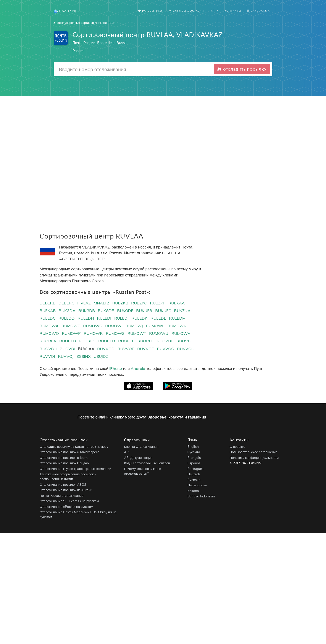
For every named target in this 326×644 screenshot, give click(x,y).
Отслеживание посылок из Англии (66, 490)
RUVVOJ (66, 356)
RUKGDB (87, 311)
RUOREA (48, 341)
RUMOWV (181, 333)
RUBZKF (158, 303)
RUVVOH (186, 349)
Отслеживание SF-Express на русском (69, 501)
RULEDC (48, 318)
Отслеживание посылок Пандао (64, 463)
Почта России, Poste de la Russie (100, 43)
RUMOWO (49, 333)
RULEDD (67, 318)
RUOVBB (165, 341)
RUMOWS (115, 333)
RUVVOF (145, 349)
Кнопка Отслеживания (141, 447)
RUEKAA (177, 303)
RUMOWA (49, 326)
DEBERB (48, 303)
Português (195, 469)
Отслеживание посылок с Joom (64, 458)
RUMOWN (177, 326)
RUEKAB (48, 311)
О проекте (237, 447)
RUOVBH (48, 349)
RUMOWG (93, 326)
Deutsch (194, 474)
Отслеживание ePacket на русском (66, 507)
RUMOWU (159, 333)
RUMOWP (71, 333)
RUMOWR (93, 333)
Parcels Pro (150, 11)
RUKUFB (144, 311)
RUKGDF (125, 311)
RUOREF (145, 341)
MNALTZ (102, 303)
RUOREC (87, 341)
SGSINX (84, 356)
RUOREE (126, 341)
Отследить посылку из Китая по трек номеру (74, 447)
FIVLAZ (84, 303)
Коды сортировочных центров (147, 463)
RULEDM (177, 318)
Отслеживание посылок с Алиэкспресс (69, 452)
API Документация (138, 458)
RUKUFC (163, 311)
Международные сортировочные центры (84, 23)
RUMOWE (71, 326)
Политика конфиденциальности (254, 458)
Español (194, 463)
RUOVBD (185, 341)
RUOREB (68, 341)
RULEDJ (121, 318)
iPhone (116, 369)
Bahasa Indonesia (201, 496)
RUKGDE (106, 311)
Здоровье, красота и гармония (177, 417)
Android (138, 369)
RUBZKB (120, 303)
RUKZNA (182, 311)
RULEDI (104, 318)
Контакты (233, 11)
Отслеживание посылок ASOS (63, 485)
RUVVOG (165, 349)
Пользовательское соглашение (254, 452)
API (127, 452)
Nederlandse (197, 485)
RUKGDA (67, 311)
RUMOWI (114, 326)
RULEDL (158, 318)
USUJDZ (101, 356)
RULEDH (86, 318)
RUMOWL (155, 326)
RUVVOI (47, 356)
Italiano (193, 491)
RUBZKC (139, 303)
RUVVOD (106, 349)
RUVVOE (126, 349)
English (193, 447)
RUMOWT (137, 333)
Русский (194, 452)
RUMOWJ (134, 326)
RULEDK (140, 318)
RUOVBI (67, 349)
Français (194, 458)
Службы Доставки (186, 11)
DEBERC (66, 303)
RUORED (107, 341)
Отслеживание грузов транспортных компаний (75, 469)
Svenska (194, 480)
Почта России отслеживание (62, 496)
